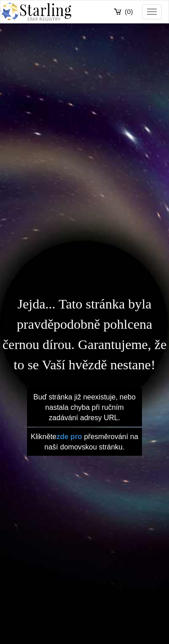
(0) (129, 11)
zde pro (69, 437)
